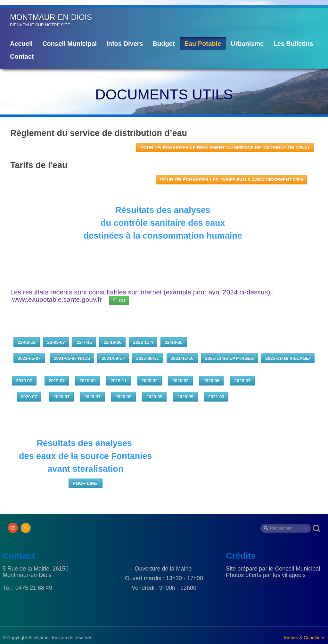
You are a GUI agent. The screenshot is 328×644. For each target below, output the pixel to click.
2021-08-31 (148, 358)
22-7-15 (84, 342)
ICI (119, 301)
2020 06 (212, 381)
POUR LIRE (86, 483)
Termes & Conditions (304, 638)
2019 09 (88, 381)
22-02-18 (27, 342)
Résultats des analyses (164, 210)
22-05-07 (56, 342)
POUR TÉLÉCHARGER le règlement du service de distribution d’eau (225, 148)
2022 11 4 (143, 342)
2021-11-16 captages (229, 358)
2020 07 (242, 381)
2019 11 (119, 381)
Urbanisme (247, 44)
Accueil (21, 44)
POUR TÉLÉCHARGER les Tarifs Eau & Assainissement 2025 (232, 180)
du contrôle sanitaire (144, 223)
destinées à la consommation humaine (164, 236)
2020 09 (123, 397)
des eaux (208, 223)
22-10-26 (112, 342)
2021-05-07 (29, 358)
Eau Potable (203, 44)
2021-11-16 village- (288, 358)
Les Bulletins (293, 44)
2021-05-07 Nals (72, 358)
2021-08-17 (113, 358)
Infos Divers (125, 44)
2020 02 (150, 381)
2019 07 (24, 381)
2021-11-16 (182, 358)
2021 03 (216, 397)
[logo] (51, 20)
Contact (22, 56)
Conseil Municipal (70, 44)
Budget (164, 44)
